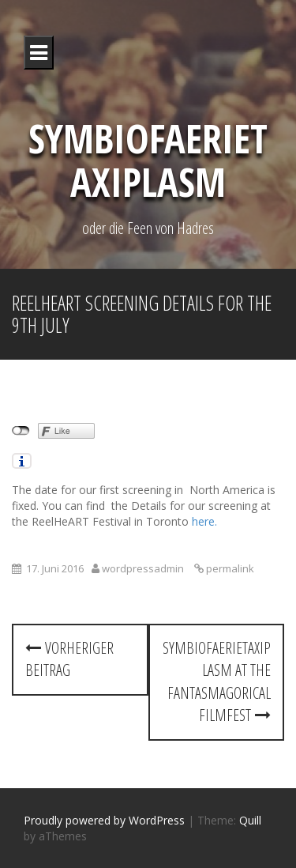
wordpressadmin (143, 568)
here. (204, 521)
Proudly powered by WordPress (104, 820)
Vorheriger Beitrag (69, 659)
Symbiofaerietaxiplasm (148, 160)
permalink (229, 568)
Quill (250, 820)
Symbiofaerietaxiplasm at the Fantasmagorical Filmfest (217, 682)
